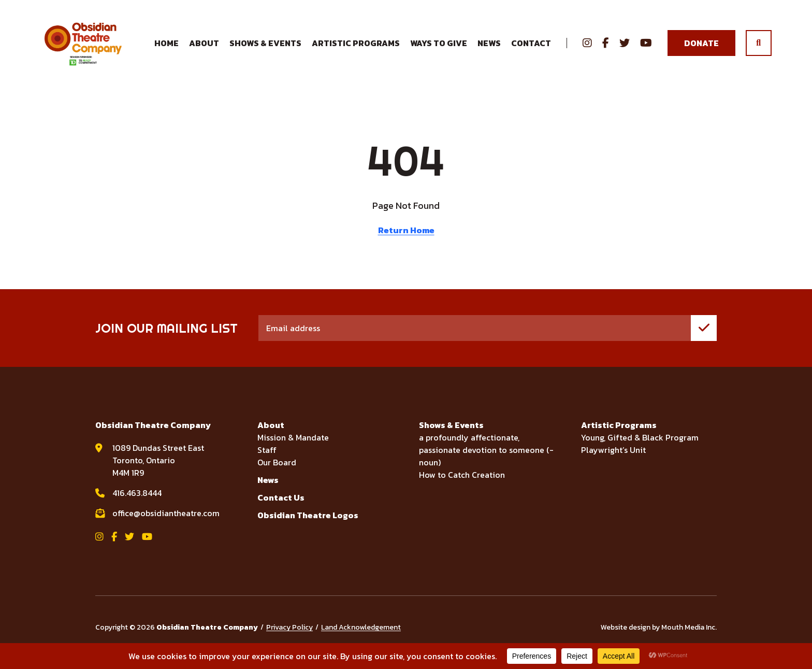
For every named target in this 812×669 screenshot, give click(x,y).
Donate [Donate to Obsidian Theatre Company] (701, 48)
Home (166, 48)
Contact (531, 49)
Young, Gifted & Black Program (640, 448)
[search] (759, 49)
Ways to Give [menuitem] (439, 48)
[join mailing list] (704, 338)
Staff (267, 460)
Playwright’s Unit (613, 460)
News (489, 48)
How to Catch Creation (462, 485)
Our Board (277, 473)
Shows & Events (451, 435)
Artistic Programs (619, 435)
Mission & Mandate (293, 448)
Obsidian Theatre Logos (308, 525)
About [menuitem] (204, 48)
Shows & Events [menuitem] (265, 48)
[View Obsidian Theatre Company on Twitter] (625, 49)
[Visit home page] (91, 48)
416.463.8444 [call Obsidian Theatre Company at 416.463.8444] (137, 503)
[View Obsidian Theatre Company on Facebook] (606, 49)
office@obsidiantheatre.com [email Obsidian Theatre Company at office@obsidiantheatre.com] (166, 523)
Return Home (406, 241)
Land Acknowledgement (361, 638)
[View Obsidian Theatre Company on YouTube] (646, 49)
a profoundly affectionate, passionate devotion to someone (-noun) (486, 460)
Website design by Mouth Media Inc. (659, 638)
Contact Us (281, 508)
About (271, 435)
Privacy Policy (289, 638)
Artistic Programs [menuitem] (356, 48)
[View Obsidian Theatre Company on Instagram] (587, 49)
